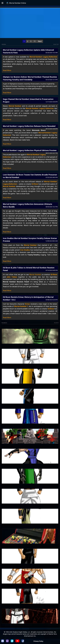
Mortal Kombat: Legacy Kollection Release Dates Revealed (29, 126)
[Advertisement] (30, 23)
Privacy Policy (38, 641)
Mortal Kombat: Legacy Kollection (43, 57)
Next (40, 41)
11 (35, 41)
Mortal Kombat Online (16, 3)
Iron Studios (25, 250)
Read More (7, 70)
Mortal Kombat (15, 106)
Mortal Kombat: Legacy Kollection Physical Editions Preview (30, 150)
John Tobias (12, 277)
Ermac (27, 304)
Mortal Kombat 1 (21, 306)
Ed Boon (35, 184)
